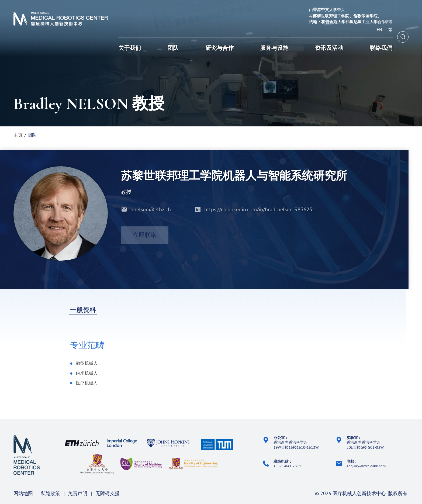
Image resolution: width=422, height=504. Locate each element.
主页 (18, 135)
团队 (32, 135)
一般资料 (83, 310)
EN (379, 30)
